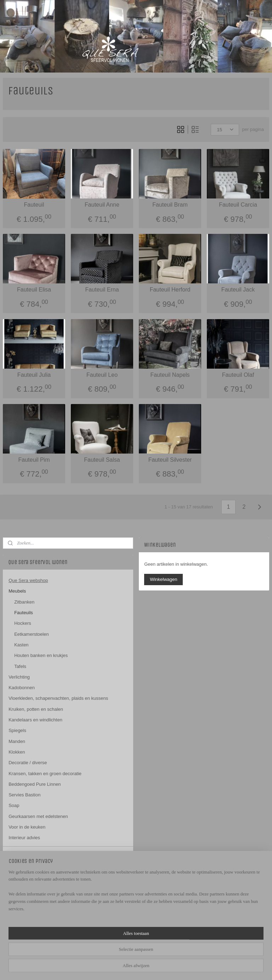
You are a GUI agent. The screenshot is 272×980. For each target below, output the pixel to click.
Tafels (20, 666)
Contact (16, 855)
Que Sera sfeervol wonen (29, 903)
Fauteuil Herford (170, 290)
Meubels (17, 591)
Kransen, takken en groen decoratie (45, 774)
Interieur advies (24, 838)
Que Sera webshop (28, 580)
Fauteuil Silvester (170, 460)
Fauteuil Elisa (34, 290)
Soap (14, 805)
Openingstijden (24, 865)
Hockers (23, 623)
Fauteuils (24, 613)
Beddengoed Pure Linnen (35, 784)
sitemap (124, 967)
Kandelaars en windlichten (35, 720)
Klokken (17, 752)
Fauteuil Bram (170, 205)
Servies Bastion (24, 795)
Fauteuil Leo (102, 375)
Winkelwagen (163, 579)
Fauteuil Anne (102, 205)
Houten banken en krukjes (41, 655)
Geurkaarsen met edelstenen (38, 816)
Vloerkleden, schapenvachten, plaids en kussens (58, 698)
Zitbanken (24, 602)
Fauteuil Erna (102, 290)
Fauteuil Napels (170, 375)
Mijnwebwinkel (215, 967)
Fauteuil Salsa (102, 460)
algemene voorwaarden (33, 882)
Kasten (21, 645)
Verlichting (19, 677)
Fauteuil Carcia (238, 205)
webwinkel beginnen (160, 967)
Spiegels (17, 730)
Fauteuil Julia (34, 375)
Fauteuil (34, 205)
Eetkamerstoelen (32, 634)
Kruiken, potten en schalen (36, 709)
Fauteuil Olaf (238, 375)
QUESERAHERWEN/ (30, 926)
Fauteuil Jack (238, 290)
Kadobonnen (22, 688)
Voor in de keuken (27, 827)
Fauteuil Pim (34, 460)
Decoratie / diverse (28, 763)
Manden (17, 741)
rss (137, 967)
